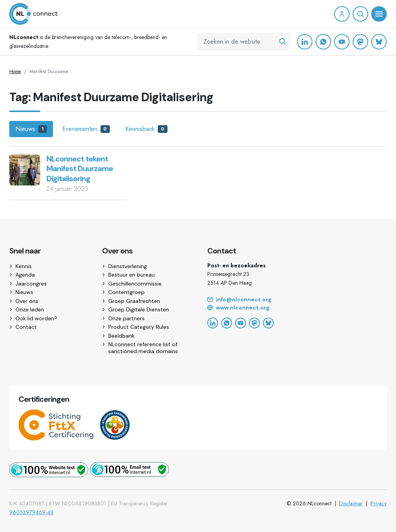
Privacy (379, 503)
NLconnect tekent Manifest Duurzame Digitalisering (80, 169)
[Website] (297, 308)
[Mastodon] (360, 42)
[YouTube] (342, 42)
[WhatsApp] (323, 42)
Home (15, 71)
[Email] (297, 300)
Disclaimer (351, 503)
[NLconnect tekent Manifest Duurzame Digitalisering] (25, 169)
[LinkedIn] (305, 42)
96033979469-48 (31, 512)
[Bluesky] (379, 42)
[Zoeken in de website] (282, 42)
